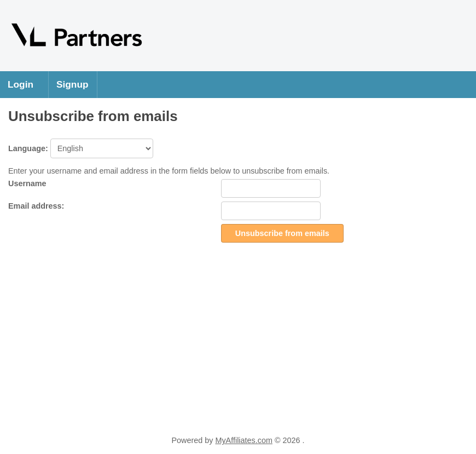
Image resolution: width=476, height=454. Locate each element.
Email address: (36, 206)
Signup (72, 84)
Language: (81, 148)
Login (21, 84)
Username (27, 183)
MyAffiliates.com (244, 440)
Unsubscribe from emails (282, 233)
